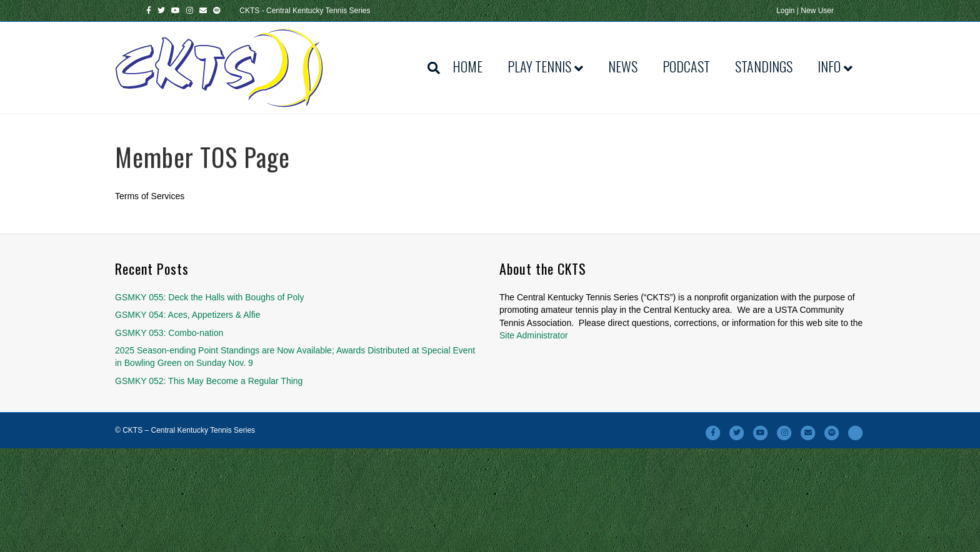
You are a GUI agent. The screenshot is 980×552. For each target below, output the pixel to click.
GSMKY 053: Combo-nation (169, 333)
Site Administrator (534, 335)
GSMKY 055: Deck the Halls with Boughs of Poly (209, 297)
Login (785, 11)
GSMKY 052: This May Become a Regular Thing (209, 381)
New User (817, 11)
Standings (764, 66)
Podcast (686, 66)
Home (467, 66)
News (623, 66)
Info (829, 66)
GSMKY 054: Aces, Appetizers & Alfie (187, 315)
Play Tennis (539, 66)
